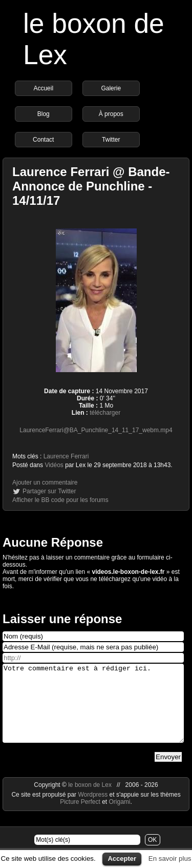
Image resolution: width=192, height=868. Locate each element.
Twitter (111, 140)
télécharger (105, 413)
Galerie (111, 88)
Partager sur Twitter (49, 491)
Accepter (122, 859)
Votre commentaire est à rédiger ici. (93, 711)
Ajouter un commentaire (45, 483)
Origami (120, 817)
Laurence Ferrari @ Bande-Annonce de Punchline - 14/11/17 (91, 186)
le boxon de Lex (90, 800)
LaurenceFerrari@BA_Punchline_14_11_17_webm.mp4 (96, 430)
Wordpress (93, 810)
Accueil (43, 88)
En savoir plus (170, 859)
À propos (111, 114)
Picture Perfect (80, 817)
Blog (44, 114)
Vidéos (54, 465)
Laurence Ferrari (66, 456)
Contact (43, 140)
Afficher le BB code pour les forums (60, 500)
